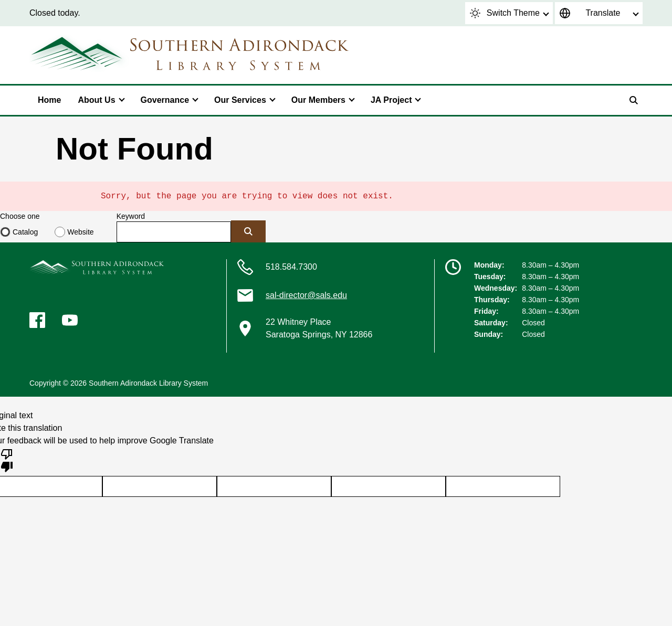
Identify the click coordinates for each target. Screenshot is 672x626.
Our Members (318, 100)
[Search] (634, 100)
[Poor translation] (7, 460)
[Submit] (248, 231)
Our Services (240, 100)
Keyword (131, 216)
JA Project (391, 100)
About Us (96, 100)
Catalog (25, 232)
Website (80, 232)
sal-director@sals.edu (306, 295)
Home (49, 100)
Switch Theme (505, 13)
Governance (165, 100)
